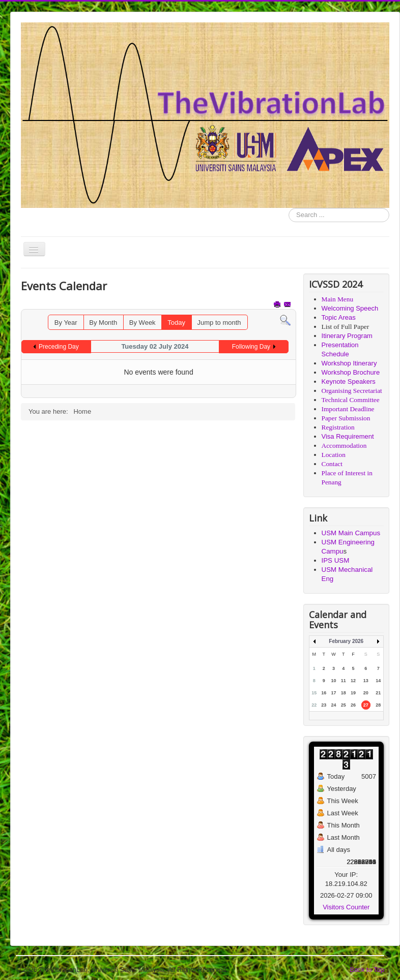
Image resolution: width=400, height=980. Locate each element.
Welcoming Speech (350, 308)
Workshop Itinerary (349, 363)
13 (366, 681)
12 (353, 681)
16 (324, 693)
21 (378, 693)
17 (334, 693)
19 (353, 693)
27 (366, 705)
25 (344, 705)
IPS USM (336, 560)
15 (314, 693)
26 (353, 705)
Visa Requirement (348, 436)
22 (314, 705)
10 (334, 681)
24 (334, 705)
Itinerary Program (347, 336)
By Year (66, 323)
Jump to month (219, 323)
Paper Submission (346, 418)
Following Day (251, 347)
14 (378, 681)
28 (378, 705)
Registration (338, 427)
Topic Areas (339, 317)
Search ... (289, 208)
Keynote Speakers (349, 381)
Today (176, 323)
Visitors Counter (346, 907)
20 (366, 693)
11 (344, 681)
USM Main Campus (351, 533)
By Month (103, 323)
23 (324, 705)
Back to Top (367, 970)
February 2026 (346, 641)
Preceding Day (59, 347)
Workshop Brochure (351, 372)
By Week (142, 323)
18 (344, 693)
